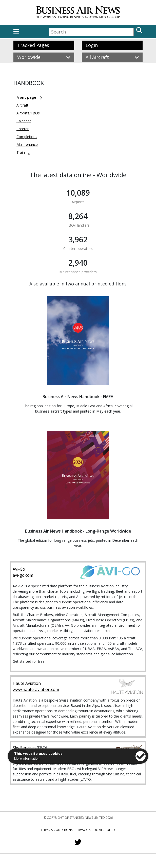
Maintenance (27, 144)
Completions (27, 137)
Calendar (24, 121)
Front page (26, 97)
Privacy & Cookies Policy (95, 830)
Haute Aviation (27, 683)
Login (92, 45)
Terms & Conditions (57, 830)
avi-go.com (23, 575)
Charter (23, 129)
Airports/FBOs (28, 113)
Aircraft (22, 105)
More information (27, 759)
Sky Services (24, 748)
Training (23, 152)
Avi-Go (19, 569)
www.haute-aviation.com (36, 689)
